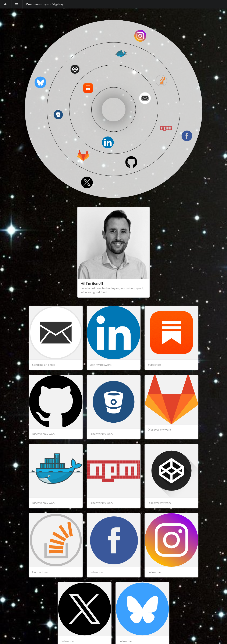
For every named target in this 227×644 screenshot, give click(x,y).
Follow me (96, 572)
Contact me (40, 572)
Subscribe (154, 365)
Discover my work (44, 434)
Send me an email (43, 365)
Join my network (101, 365)
